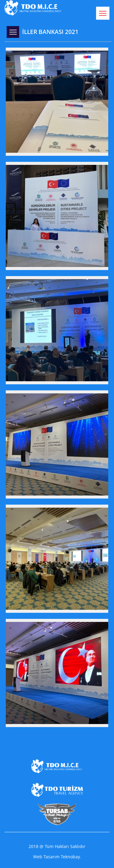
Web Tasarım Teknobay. (57, 857)
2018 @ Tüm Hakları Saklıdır (57, 846)
